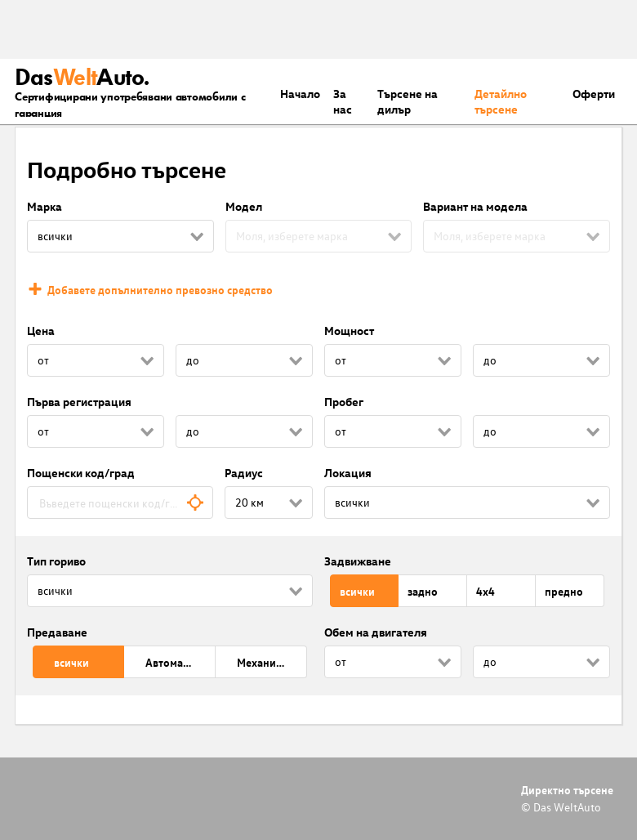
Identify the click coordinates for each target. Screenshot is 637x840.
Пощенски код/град (81, 473)
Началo (300, 94)
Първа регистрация (79, 402)
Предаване (57, 632)
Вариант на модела (475, 206)
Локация (348, 473)
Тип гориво (56, 561)
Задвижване (358, 561)
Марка (45, 206)
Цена (41, 331)
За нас (343, 101)
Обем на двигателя (376, 632)
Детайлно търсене (501, 101)
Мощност (349, 331)
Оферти (594, 94)
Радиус (244, 473)
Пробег (344, 402)
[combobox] (120, 503)
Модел (244, 206)
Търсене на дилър (408, 101)
